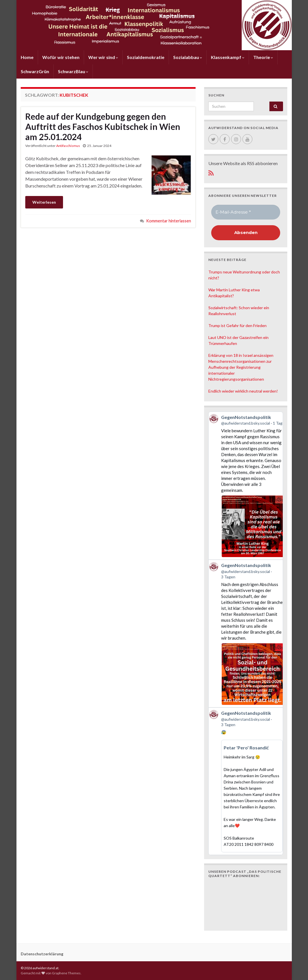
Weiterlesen (44, 202)
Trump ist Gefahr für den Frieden (237, 325)
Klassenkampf (228, 57)
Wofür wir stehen (61, 57)
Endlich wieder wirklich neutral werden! (243, 391)
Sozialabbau (188, 57)
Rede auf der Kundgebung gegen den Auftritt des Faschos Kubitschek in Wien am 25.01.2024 (103, 127)
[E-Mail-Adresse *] (246, 212)
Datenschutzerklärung (42, 954)
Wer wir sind (103, 57)
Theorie (263, 57)
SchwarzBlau (73, 71)
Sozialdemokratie (146, 57)
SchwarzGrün (35, 71)
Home (27, 57)
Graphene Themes (66, 973)
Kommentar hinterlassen (169, 221)
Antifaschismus (68, 146)
